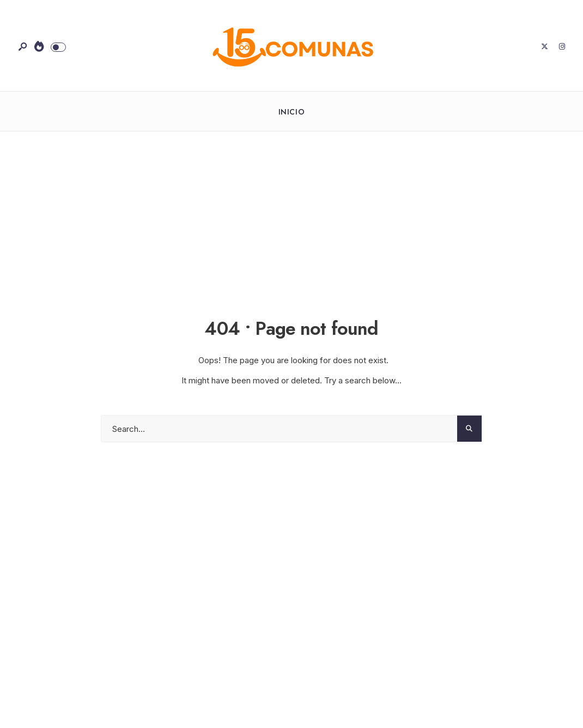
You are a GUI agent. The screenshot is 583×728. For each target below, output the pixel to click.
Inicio (291, 112)
